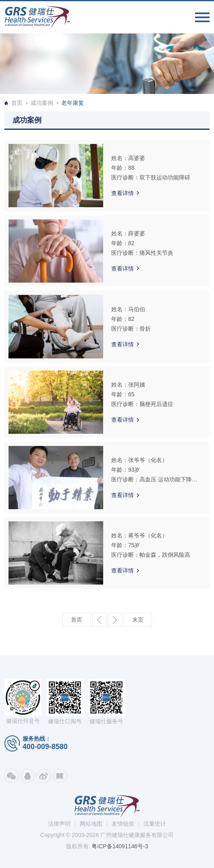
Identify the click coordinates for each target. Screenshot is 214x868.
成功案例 (42, 103)
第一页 (77, 620)
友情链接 (123, 824)
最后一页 (138, 620)
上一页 (99, 620)
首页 (17, 103)
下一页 (115, 620)
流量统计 (155, 824)
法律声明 (59, 824)
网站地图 (91, 824)
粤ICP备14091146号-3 (120, 846)
